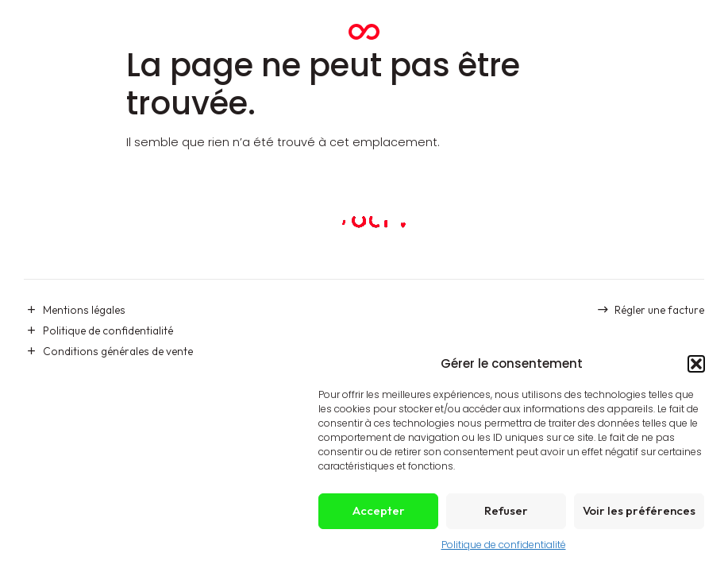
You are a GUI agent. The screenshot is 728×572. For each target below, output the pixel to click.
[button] (696, 364)
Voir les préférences (639, 510)
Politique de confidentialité (504, 545)
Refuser (506, 510)
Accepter (379, 510)
